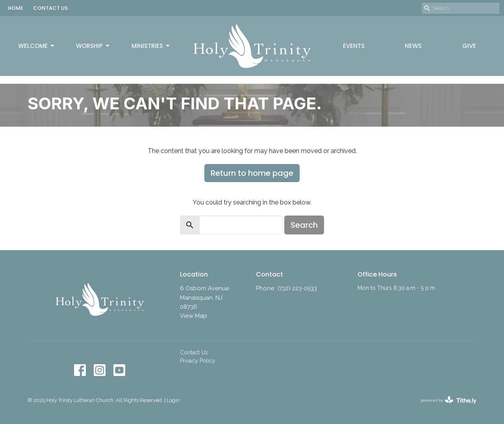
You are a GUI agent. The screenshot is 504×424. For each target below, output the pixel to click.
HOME (16, 8)
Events (354, 46)
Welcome (37, 46)
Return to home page (252, 173)
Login (173, 400)
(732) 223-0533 (297, 288)
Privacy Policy (198, 361)
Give (469, 46)
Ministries (151, 46)
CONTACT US (50, 8)
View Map (194, 316)
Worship (93, 46)
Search (304, 225)
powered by (448, 400)
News (413, 46)
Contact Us (194, 352)
